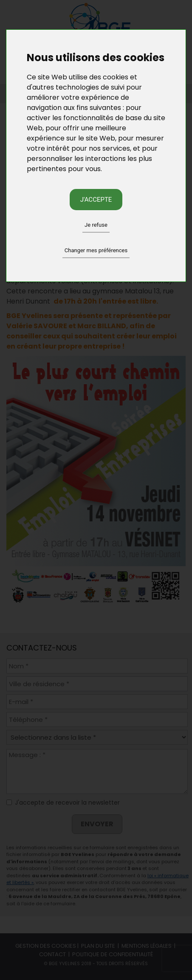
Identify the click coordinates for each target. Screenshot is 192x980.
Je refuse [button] (96, 225)
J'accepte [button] (96, 200)
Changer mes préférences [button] (96, 250)
